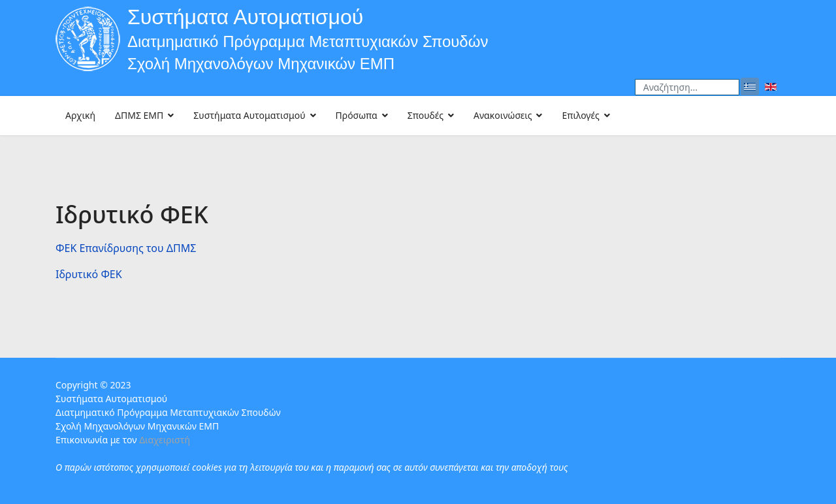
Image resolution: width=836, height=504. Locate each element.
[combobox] (687, 87)
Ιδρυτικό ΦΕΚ (89, 274)
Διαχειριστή (165, 440)
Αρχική (80, 115)
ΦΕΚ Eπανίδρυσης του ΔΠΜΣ (126, 248)
